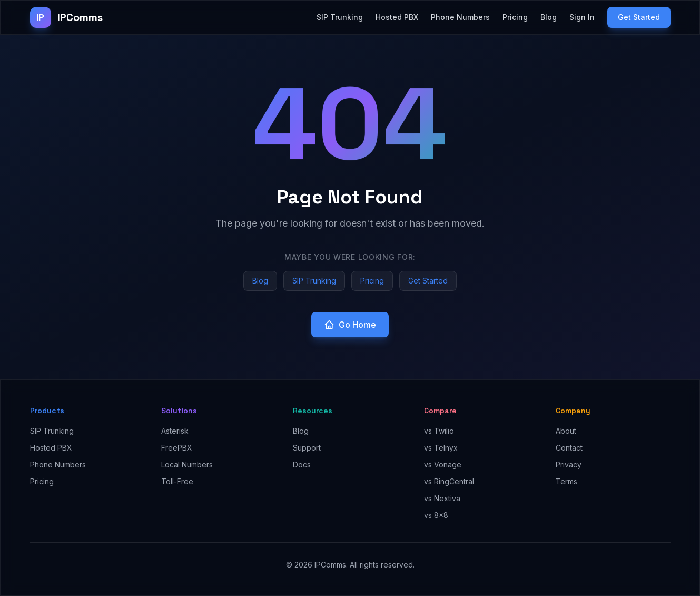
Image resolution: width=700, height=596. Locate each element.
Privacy (569, 465)
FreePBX (177, 448)
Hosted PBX (397, 17)
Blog (549, 17)
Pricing (515, 17)
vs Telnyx (441, 448)
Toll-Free (177, 481)
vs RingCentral (449, 481)
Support (307, 448)
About (566, 431)
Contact (569, 448)
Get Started (639, 17)
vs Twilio (439, 431)
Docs (302, 465)
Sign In (582, 17)
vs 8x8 (436, 515)
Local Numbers (187, 465)
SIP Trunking (340, 17)
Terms (566, 481)
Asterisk (175, 431)
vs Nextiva (442, 498)
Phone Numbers (460, 17)
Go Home (350, 325)
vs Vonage (443, 465)
